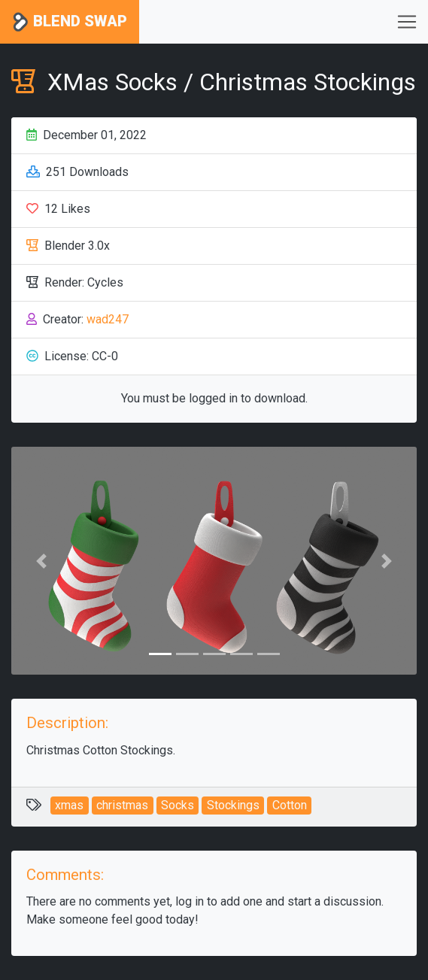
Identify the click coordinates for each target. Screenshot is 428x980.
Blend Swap (70, 22)
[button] (42, 561)
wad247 (108, 319)
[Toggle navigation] (407, 22)
